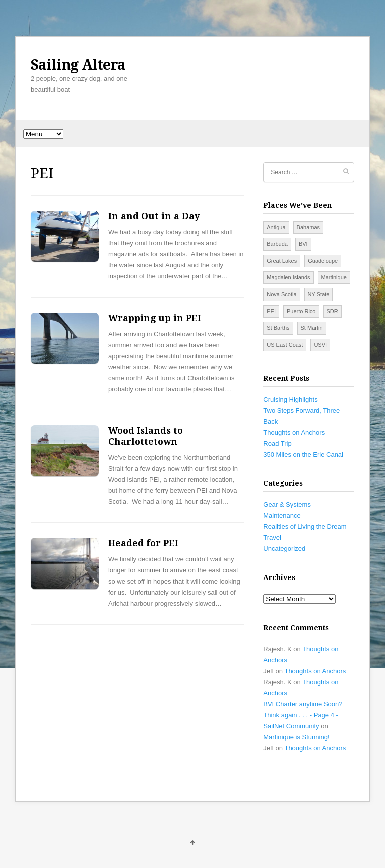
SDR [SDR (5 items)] (333, 311)
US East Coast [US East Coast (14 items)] (285, 345)
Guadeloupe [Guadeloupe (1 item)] (323, 261)
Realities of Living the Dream (305, 527)
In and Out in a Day (154, 216)
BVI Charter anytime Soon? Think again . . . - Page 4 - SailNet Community (303, 715)
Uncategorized (284, 549)
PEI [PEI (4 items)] (271, 311)
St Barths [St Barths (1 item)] (278, 328)
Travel (272, 538)
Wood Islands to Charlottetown (146, 436)
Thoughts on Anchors (294, 432)
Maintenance (282, 516)
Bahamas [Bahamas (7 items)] (308, 227)
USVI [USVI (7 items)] (320, 345)
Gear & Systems (287, 505)
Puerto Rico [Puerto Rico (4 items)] (301, 311)
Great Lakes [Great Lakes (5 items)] (282, 261)
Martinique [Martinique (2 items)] (334, 277)
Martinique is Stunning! (296, 737)
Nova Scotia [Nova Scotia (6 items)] (281, 294)
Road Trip (277, 444)
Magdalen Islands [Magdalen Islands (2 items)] (288, 277)
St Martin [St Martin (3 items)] (312, 328)
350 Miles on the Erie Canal (303, 455)
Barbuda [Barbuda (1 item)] (277, 244)
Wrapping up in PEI (155, 318)
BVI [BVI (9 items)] (303, 244)
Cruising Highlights (290, 399)
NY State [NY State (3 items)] (319, 294)
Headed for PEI (143, 543)
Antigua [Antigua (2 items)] (276, 227)
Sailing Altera (78, 65)
